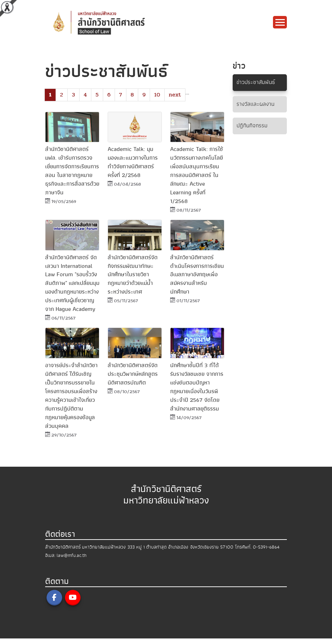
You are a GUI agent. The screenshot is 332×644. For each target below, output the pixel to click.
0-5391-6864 (266, 553)
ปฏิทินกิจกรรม (253, 126)
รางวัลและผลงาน (256, 104)
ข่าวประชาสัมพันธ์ (257, 82)
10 (157, 95)
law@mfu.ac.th (72, 561)
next (175, 95)
